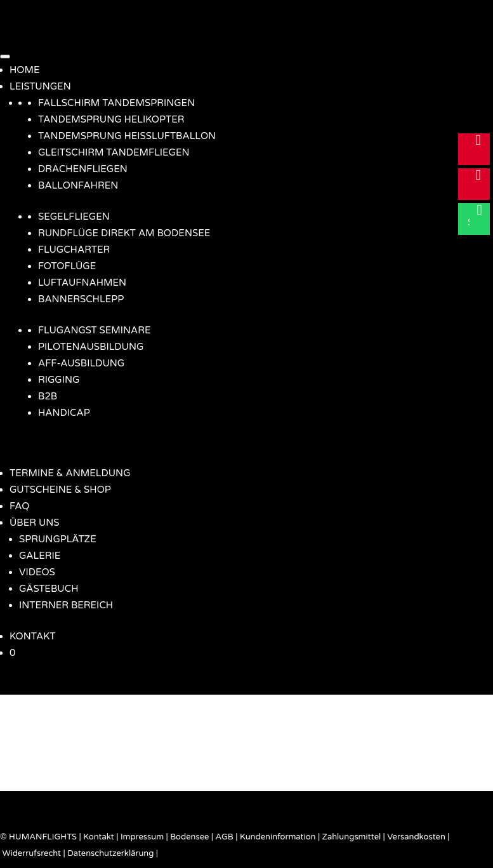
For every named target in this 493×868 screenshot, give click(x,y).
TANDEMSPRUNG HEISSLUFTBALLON (127, 136)
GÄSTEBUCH (49, 589)
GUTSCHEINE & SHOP (60, 490)
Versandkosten (416, 837)
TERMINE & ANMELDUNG (70, 473)
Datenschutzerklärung (110, 853)
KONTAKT (32, 636)
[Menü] (5, 57)
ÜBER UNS (35, 523)
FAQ (20, 506)
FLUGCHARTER (74, 250)
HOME (25, 70)
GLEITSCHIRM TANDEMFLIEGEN (114, 152)
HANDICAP (64, 413)
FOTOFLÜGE (67, 266)
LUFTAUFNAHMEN (82, 283)
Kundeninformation (278, 837)
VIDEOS (37, 572)
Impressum (142, 837)
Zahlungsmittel (352, 837)
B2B (48, 396)
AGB (225, 837)
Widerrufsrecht (31, 853)
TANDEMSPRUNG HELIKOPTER (111, 119)
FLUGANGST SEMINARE (95, 330)
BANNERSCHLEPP (81, 299)
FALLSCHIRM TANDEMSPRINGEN (116, 103)
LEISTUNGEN (40, 86)
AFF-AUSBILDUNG (81, 363)
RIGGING (59, 380)
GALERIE (40, 556)
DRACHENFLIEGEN (83, 169)
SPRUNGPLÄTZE (58, 539)
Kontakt (99, 837)
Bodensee (189, 837)
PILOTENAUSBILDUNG (91, 347)
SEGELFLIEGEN (74, 217)
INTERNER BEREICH (66, 605)
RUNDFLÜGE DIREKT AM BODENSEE (124, 233)
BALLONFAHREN (78, 185)
